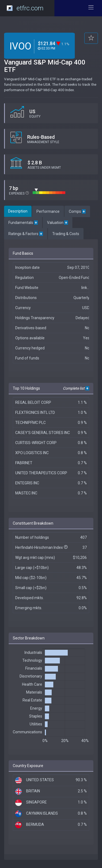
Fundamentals (23, 223)
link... (85, 288)
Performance (48, 211)
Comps (77, 211)
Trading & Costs (66, 234)
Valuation (58, 223)
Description (18, 211)
